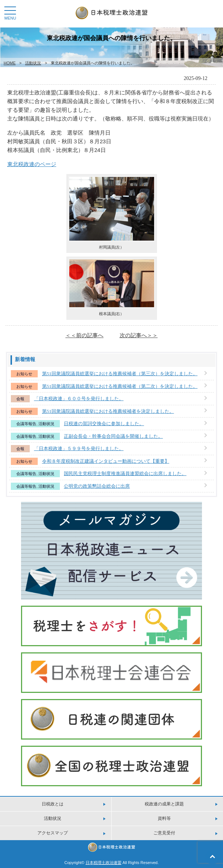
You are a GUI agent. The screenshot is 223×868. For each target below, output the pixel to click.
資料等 (164, 818)
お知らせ (24, 374)
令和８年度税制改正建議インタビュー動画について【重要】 (106, 461)
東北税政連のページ (32, 164)
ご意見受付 (164, 833)
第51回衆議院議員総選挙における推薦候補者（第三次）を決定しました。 (120, 374)
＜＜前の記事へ (84, 335)
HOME (10, 63)
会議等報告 (26, 424)
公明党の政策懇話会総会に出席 (97, 486)
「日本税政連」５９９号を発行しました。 (79, 448)
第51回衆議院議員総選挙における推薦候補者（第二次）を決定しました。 (120, 386)
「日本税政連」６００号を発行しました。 (79, 399)
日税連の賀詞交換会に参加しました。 (104, 424)
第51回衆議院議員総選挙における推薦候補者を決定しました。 (108, 411)
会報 (20, 399)
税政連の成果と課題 (164, 804)
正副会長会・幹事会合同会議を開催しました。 (113, 436)
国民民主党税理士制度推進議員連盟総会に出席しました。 (125, 473)
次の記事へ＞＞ (139, 335)
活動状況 (33, 63)
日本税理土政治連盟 (104, 863)
